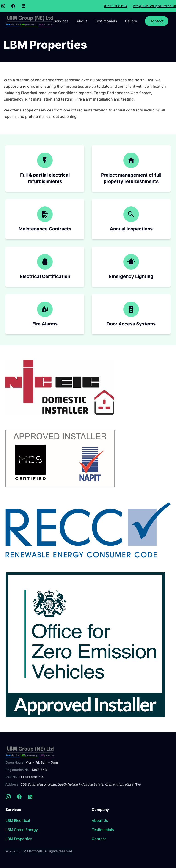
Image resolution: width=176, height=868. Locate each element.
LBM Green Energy (22, 830)
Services (61, 21)
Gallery (131, 21)
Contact (157, 21)
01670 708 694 (116, 6)
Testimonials (106, 21)
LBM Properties (19, 839)
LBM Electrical (18, 820)
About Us (100, 820)
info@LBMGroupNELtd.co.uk (154, 6)
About (82, 21)
